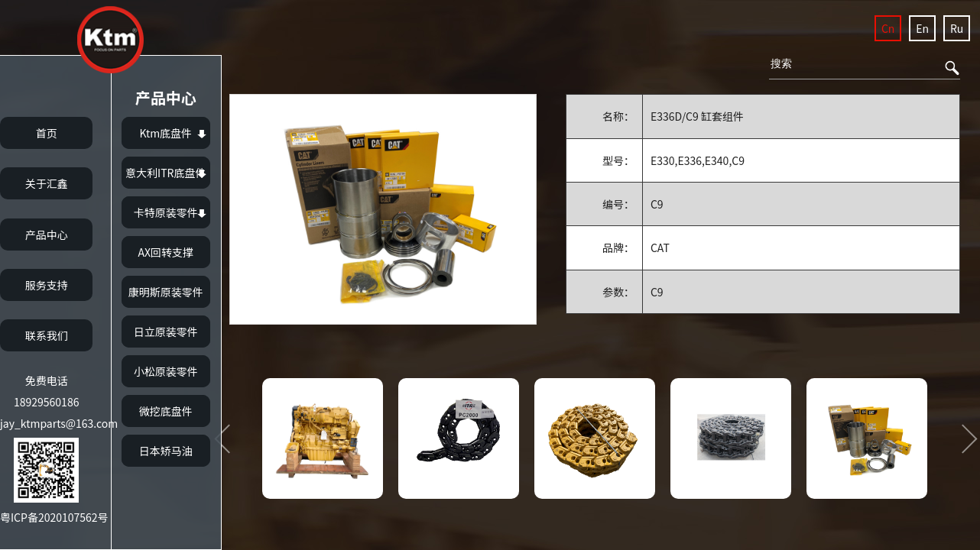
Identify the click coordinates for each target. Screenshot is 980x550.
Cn (888, 28)
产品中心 (47, 235)
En (922, 28)
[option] (383, 209)
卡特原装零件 (166, 212)
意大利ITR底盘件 (165, 173)
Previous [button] (228, 438)
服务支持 (47, 285)
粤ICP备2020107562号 (54, 517)
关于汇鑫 (47, 183)
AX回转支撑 (165, 252)
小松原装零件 (166, 371)
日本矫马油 (166, 451)
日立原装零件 (166, 332)
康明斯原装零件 (166, 292)
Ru (957, 28)
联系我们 (47, 335)
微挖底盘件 (166, 411)
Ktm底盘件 (165, 133)
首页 (47, 133)
